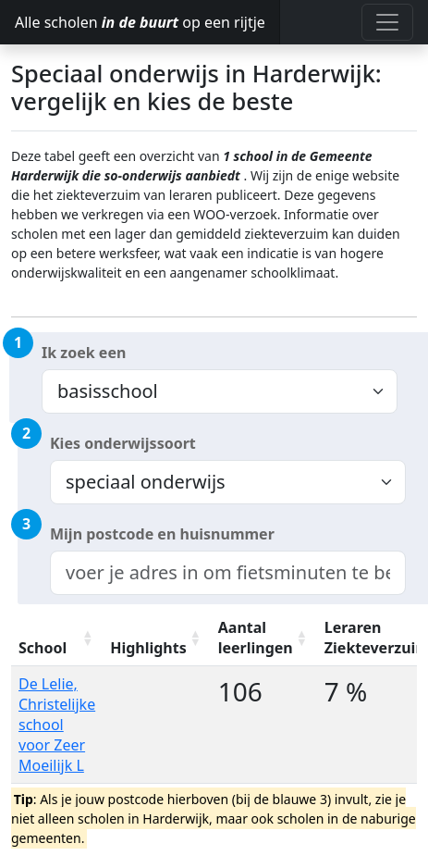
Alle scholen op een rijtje (140, 22)
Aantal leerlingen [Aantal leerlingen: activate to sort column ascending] (256, 638)
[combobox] (228, 573)
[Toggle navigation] (387, 22)
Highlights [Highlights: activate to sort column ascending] (148, 648)
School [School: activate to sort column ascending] (43, 648)
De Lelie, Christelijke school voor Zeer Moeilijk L (57, 725)
